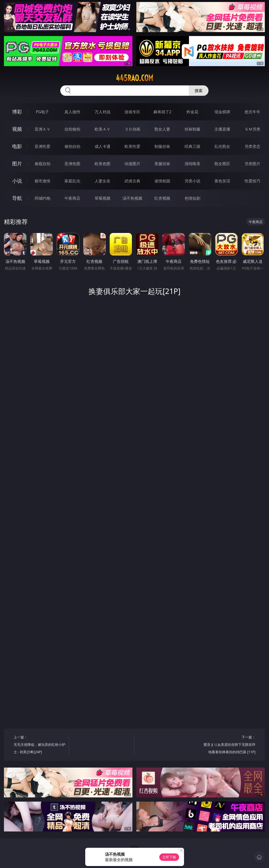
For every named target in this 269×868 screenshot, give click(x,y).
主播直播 (222, 129)
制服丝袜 (162, 146)
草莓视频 (103, 198)
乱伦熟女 (222, 146)
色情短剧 (192, 198)
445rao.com (134, 78)
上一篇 (40, 745)
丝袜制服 (192, 129)
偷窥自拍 (42, 164)
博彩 (17, 112)
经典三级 (192, 146)
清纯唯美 (192, 164)
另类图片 (252, 164)
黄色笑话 (222, 181)
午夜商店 (72, 198)
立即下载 (169, 857)
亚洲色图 (72, 164)
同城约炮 (42, 198)
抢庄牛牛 (252, 112)
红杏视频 (162, 198)
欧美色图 (103, 164)
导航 (17, 198)
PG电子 (42, 112)
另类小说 (192, 181)
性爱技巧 (252, 181)
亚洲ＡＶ (42, 129)
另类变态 (252, 146)
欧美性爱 (132, 146)
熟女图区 (222, 164)
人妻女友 (103, 181)
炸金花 (192, 112)
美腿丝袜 (162, 164)
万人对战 (103, 112)
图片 (17, 164)
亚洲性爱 (42, 146)
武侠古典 (132, 181)
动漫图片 (132, 164)
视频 (17, 129)
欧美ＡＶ (103, 129)
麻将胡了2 (162, 112)
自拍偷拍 (72, 129)
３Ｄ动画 (132, 129)
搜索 (199, 91)
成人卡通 (103, 146)
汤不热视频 (132, 198)
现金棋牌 (222, 112)
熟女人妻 (162, 129)
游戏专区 (132, 112)
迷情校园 (162, 181)
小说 (17, 181)
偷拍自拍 (72, 146)
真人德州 (72, 112)
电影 (17, 146)
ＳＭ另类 (252, 129)
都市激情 (42, 181)
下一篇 (229, 745)
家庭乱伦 (72, 181)
